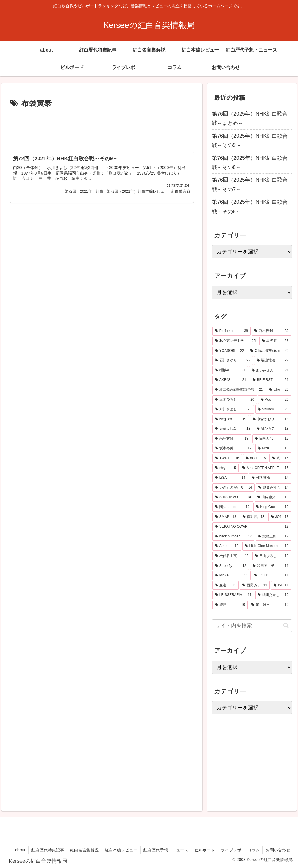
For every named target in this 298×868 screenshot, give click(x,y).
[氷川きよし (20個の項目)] (233, 409)
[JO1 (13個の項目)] (280, 517)
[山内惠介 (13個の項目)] (273, 497)
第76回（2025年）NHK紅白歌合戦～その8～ (250, 163)
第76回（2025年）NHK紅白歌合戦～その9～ (250, 141)
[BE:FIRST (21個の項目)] (271, 380)
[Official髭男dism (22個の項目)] (269, 351)
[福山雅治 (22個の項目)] (273, 361)
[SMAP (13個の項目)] (226, 517)
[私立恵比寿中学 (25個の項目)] (235, 341)
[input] (252, 626)
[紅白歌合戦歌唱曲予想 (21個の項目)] (239, 390)
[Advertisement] (102, 128)
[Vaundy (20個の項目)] (273, 409)
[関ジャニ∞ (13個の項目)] (232, 507)
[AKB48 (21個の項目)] (231, 380)
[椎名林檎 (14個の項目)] (270, 478)
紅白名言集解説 (84, 850)
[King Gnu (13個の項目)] (272, 507)
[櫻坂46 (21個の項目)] (230, 370)
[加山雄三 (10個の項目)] (270, 605)
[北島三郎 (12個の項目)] (273, 537)
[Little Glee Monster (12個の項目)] (267, 546)
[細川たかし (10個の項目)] (273, 595)
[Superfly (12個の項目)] (231, 566)
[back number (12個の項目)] (233, 537)
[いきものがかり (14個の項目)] (234, 488)
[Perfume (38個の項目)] (232, 331)
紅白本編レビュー (121, 850)
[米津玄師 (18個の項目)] (232, 439)
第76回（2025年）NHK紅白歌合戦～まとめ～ (250, 118)
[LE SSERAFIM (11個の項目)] (233, 595)
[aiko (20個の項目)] (279, 390)
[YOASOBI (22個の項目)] (229, 351)
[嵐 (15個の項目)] (280, 458)
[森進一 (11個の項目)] (226, 585)
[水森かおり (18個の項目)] (271, 419)
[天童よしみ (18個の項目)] (233, 429)
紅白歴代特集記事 (48, 850)
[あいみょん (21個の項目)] (270, 370)
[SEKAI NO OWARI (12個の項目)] (252, 527)
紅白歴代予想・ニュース (166, 850)
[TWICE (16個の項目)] (227, 458)
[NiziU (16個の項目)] (273, 448)
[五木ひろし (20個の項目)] (235, 400)
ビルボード (205, 850)
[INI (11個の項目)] (281, 585)
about (20, 850)
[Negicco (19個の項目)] (231, 419)
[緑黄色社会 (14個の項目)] (273, 488)
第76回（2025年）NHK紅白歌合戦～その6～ (250, 207)
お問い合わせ (278, 850)
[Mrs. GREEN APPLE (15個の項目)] (266, 468)
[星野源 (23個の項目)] (275, 341)
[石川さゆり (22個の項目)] (233, 361)
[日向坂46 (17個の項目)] (272, 439)
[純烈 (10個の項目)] (230, 605)
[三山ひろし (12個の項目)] (272, 556)
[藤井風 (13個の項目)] (254, 517)
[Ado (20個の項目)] (275, 400)
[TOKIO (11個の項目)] (271, 576)
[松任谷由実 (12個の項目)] (232, 556)
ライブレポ (231, 850)
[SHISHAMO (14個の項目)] (233, 497)
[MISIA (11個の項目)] (232, 576)
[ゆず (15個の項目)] (226, 468)
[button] (286, 625)
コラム (253, 850)
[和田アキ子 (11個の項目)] (270, 566)
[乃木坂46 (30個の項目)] (271, 331)
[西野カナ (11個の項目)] (255, 585)
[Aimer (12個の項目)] (227, 546)
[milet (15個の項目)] (256, 458)
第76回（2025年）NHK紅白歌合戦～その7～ (250, 184)
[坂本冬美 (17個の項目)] (233, 448)
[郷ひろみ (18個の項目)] (273, 429)
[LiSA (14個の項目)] (230, 478)
